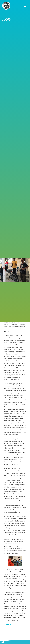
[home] (6, 6)
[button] (25, 7)
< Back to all (8, 624)
